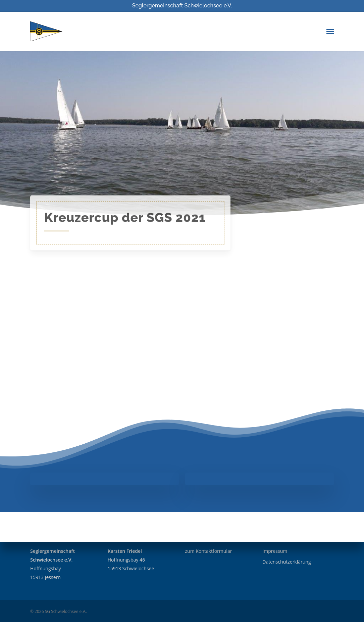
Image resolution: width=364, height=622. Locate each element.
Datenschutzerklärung (287, 562)
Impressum (275, 551)
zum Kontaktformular (209, 551)
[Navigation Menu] (330, 31)
